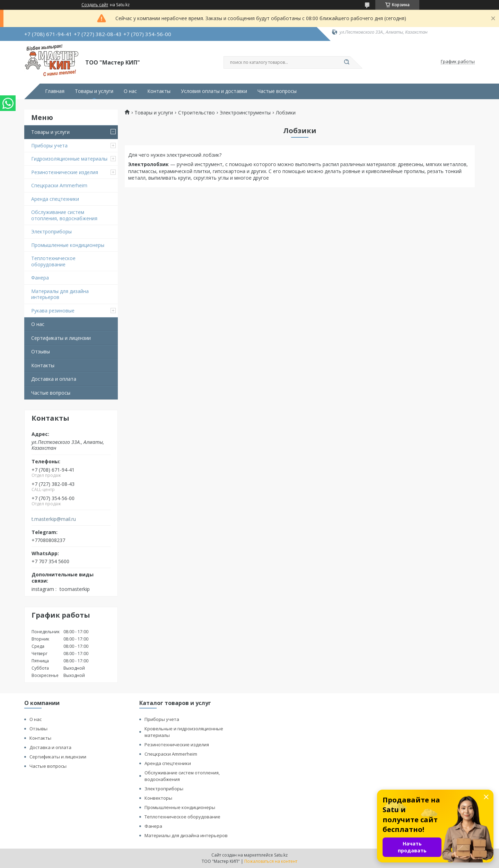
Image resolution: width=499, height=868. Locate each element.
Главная (55, 91)
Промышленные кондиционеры (68, 245)
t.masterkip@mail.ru (54, 519)
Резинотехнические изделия (65, 172)
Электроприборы (51, 231)
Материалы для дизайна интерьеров (60, 294)
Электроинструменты (245, 113)
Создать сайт (95, 5)
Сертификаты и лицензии (61, 338)
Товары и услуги (94, 91)
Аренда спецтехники (55, 199)
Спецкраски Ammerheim (59, 185)
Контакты (159, 91)
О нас (130, 91)
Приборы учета (49, 145)
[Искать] (347, 62)
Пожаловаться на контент (271, 861)
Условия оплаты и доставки (214, 91)
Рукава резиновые (53, 311)
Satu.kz (281, 855)
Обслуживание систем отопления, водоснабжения (64, 215)
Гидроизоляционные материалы (69, 159)
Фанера (40, 278)
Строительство (196, 113)
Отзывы (41, 351)
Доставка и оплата (54, 379)
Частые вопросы (277, 91)
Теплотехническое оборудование (53, 261)
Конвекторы (158, 798)
